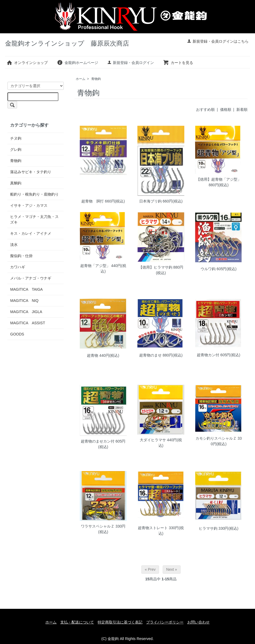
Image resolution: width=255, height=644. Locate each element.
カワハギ (18, 267)
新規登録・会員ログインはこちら (218, 41)
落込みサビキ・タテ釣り (31, 172)
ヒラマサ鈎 (208, 528)
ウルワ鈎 (208, 269)
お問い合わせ (198, 622)
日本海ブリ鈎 (150, 201)
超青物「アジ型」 (95, 266)
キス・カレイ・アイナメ (31, 233)
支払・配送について (77, 622)
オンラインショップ (27, 63)
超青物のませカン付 (98, 441)
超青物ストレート (153, 528)
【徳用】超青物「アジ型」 (219, 179)
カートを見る (178, 63)
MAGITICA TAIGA (26, 289)
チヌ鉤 (16, 138)
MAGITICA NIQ (24, 301)
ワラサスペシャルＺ (98, 526)
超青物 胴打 (93, 201)
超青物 (93, 355)
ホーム (81, 79)
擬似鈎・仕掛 (21, 256)
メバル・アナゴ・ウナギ (31, 278)
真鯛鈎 (16, 183)
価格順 (226, 110)
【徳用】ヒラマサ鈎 (156, 267)
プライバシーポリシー (165, 622)
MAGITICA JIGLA (26, 312)
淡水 (14, 245)
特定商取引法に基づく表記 (120, 622)
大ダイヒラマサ (153, 440)
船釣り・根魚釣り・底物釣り (34, 194)
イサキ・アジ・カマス (29, 205)
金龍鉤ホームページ (77, 63)
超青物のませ (150, 355)
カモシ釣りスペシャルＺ (216, 438)
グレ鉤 (16, 149)
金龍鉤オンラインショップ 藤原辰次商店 (67, 43)
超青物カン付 (208, 355)
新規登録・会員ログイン (131, 63)
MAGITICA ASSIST (28, 323)
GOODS (17, 334)
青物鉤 (96, 79)
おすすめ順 (205, 110)
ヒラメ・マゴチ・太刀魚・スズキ (34, 219)
